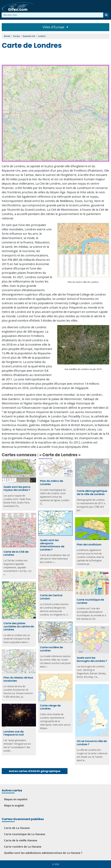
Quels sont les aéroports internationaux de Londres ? (52, 545)
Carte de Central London (51, 597)
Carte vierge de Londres (50, 707)
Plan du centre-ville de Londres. (83, 282)
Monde (7, 36)
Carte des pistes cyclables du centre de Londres (19, 626)
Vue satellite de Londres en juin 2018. (83, 369)
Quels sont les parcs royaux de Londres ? (17, 488)
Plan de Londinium (89, 544)
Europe (17, 36)
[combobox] (52, 15)
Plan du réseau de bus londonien (18, 679)
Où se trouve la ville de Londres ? (92, 743)
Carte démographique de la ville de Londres (92, 492)
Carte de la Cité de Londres (16, 553)
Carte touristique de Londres (90, 601)
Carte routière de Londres (51, 649)
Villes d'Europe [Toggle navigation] (55, 27)
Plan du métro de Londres (52, 483)
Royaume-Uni (29, 36)
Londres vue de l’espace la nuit (14, 733)
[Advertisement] (54, 57)
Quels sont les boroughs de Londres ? (92, 659)
